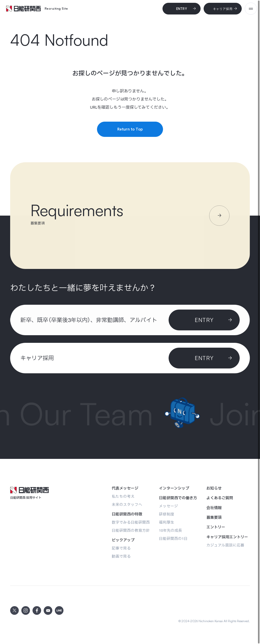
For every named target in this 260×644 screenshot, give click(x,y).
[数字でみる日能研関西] (131, 522)
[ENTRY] (204, 358)
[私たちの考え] (123, 496)
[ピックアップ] (123, 540)
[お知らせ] (214, 488)
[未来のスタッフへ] (127, 504)
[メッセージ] (168, 506)
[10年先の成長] (170, 530)
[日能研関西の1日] (173, 538)
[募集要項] (214, 518)
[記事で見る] (121, 548)
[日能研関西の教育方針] (131, 530)
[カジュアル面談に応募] (225, 545)
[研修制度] (167, 514)
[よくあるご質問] (220, 498)
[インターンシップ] (174, 488)
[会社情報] (214, 508)
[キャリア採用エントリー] (227, 537)
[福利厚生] (167, 522)
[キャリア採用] (223, 9)
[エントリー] (216, 527)
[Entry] (182, 9)
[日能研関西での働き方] (178, 498)
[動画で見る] (121, 556)
